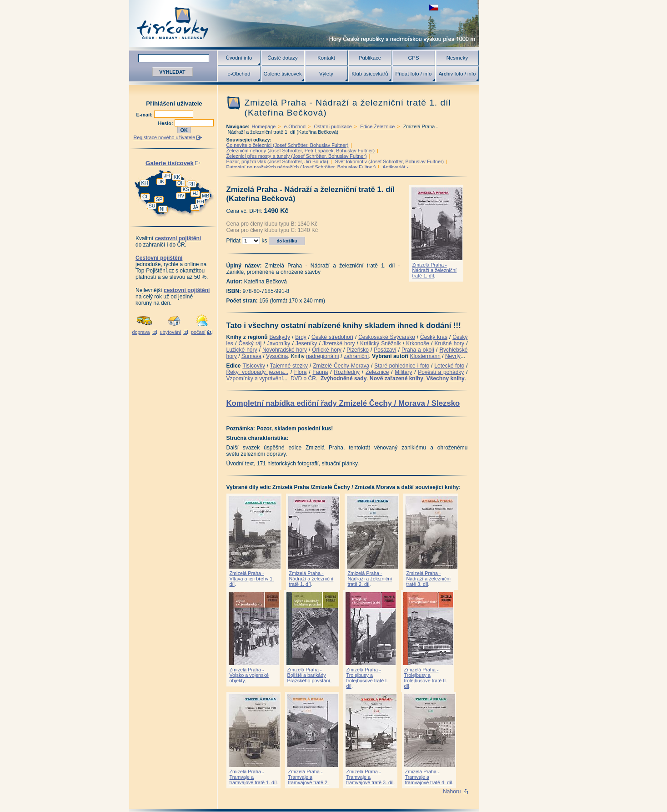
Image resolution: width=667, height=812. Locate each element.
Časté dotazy (282, 58)
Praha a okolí (418, 350)
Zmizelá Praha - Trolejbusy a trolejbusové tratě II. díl (426, 678)
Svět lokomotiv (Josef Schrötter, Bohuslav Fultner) (389, 161)
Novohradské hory (285, 350)
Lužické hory (242, 350)
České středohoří (332, 337)
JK (162, 182)
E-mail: (145, 115)
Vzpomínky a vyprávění (255, 378)
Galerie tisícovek (282, 74)
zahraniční (356, 356)
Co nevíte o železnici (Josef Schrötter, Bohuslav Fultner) (288, 145)
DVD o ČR (303, 378)
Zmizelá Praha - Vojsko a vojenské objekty (249, 675)
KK (177, 177)
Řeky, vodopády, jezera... (258, 372)
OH (181, 183)
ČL (145, 197)
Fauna (320, 372)
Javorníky (278, 343)
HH (201, 202)
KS (186, 189)
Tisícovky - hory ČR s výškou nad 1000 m (304, 23)
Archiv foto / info (457, 74)
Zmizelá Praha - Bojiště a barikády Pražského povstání (309, 675)
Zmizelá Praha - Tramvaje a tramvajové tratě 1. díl (253, 777)
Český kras (434, 337)
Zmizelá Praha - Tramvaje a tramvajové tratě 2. (308, 777)
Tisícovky (254, 366)
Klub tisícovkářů (370, 74)
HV (181, 196)
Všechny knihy (446, 378)
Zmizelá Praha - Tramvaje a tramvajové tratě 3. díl (370, 777)
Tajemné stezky (289, 366)
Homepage (264, 126)
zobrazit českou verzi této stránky (434, 8)
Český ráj (250, 343)
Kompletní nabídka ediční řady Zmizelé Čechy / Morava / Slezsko (343, 403)
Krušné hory (449, 343)
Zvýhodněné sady (344, 378)
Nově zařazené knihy (396, 378)
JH (167, 176)
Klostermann (425, 356)
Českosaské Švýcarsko (387, 337)
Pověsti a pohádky (441, 372)
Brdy (301, 337)
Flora (300, 372)
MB (206, 196)
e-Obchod (239, 74)
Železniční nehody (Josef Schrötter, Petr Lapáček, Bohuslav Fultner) (301, 151)
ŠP (159, 199)
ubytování (171, 332)
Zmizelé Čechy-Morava (341, 366)
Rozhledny (347, 372)
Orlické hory (327, 350)
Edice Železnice (377, 126)
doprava (141, 332)
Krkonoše (418, 343)
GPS (413, 58)
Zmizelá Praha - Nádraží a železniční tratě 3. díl (429, 579)
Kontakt (326, 58)
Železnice (377, 372)
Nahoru (452, 792)
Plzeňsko (358, 350)
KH (145, 183)
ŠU (152, 206)
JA (196, 207)
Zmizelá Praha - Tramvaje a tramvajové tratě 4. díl (429, 777)
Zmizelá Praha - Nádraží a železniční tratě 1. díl (435, 270)
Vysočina (277, 356)
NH (163, 209)
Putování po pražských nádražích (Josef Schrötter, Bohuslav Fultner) (301, 167)
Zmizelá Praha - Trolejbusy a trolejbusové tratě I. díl (367, 678)
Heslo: (166, 123)
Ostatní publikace (333, 126)
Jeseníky (306, 343)
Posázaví (385, 350)
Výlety (326, 74)
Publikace (370, 58)
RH (192, 184)
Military (403, 372)
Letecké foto (449, 366)
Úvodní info (239, 58)
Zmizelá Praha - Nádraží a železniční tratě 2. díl (370, 579)
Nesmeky (457, 58)
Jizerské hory (339, 343)
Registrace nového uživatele (165, 137)
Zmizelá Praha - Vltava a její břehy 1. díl (252, 579)
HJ (195, 193)
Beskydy (280, 337)
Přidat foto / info (414, 74)
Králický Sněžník (381, 343)
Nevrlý (453, 356)
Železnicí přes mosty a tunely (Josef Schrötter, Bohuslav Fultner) (297, 156)
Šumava (251, 356)
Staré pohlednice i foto (402, 366)
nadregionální (323, 356)
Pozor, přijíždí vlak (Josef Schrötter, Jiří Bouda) (277, 161)
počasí (198, 332)
